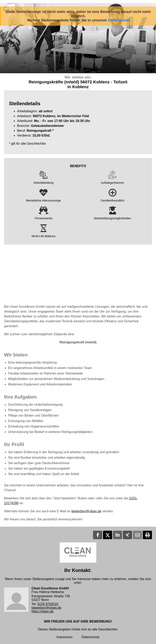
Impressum (64, 637)
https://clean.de (43, 611)
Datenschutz (90, 637)
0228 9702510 (48, 604)
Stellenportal (119, 20)
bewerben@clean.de (86, 511)
